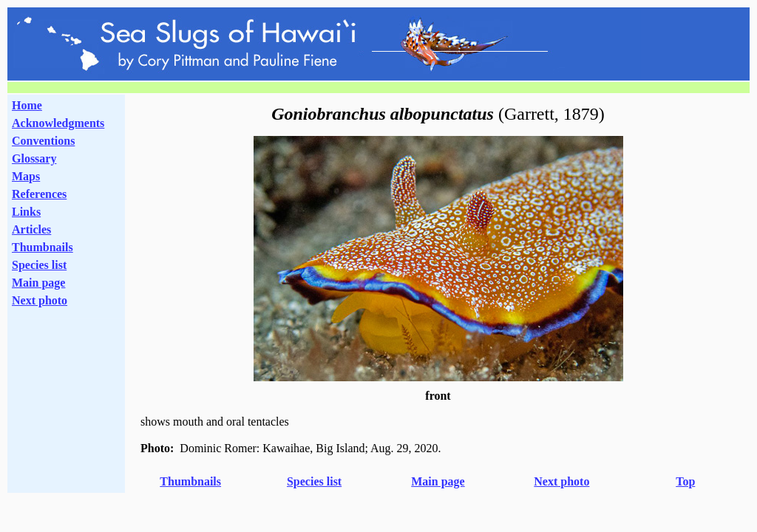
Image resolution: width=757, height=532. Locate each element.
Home (27, 105)
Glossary (34, 158)
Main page (38, 283)
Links (26, 212)
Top (685, 481)
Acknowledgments (58, 123)
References (39, 194)
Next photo (561, 481)
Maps (26, 176)
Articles (31, 229)
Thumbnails (43, 247)
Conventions (43, 141)
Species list (39, 265)
